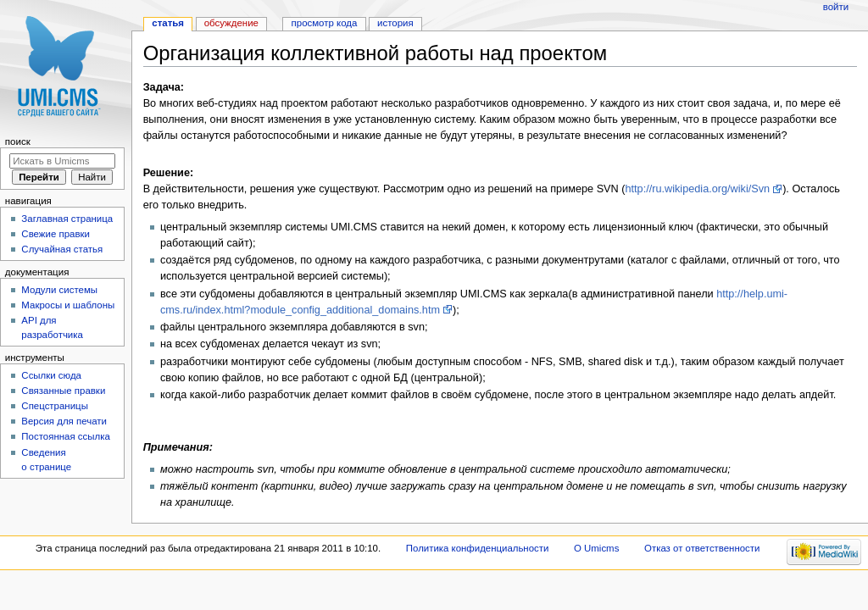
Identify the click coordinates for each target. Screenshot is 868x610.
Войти (836, 7)
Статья (168, 23)
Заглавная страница (67, 219)
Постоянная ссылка (65, 436)
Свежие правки (56, 234)
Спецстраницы (55, 406)
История (395, 23)
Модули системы (59, 290)
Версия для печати (64, 421)
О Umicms (596, 548)
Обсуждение (231, 23)
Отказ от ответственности (702, 548)
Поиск (18, 141)
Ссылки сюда (51, 375)
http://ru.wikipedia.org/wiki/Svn (697, 189)
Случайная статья (62, 249)
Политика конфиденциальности (478, 548)
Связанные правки (63, 391)
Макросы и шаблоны (68, 305)
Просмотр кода (325, 23)
